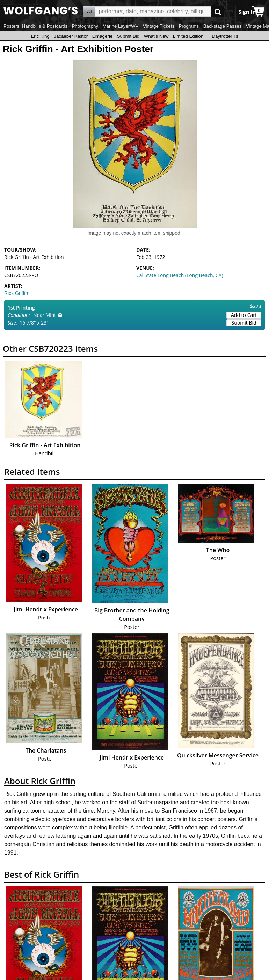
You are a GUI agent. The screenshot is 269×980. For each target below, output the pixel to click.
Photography (85, 26)
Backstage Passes (223, 26)
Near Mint (45, 315)
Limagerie (103, 36)
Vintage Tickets (159, 26)
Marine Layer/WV (120, 26)
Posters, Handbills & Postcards (35, 26)
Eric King (40, 36)
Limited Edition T (190, 36)
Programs (189, 26)
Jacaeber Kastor (71, 36)
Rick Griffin (16, 293)
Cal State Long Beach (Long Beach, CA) (180, 275)
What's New (156, 36)
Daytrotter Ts (225, 36)
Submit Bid (128, 36)
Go (218, 12)
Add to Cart (244, 315)
